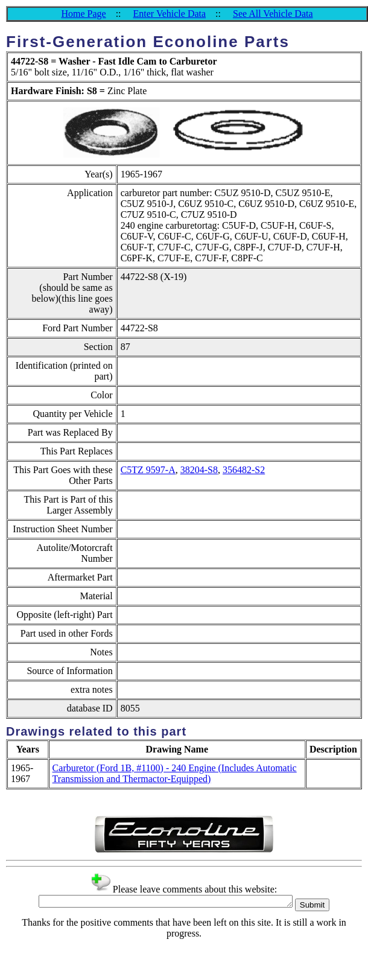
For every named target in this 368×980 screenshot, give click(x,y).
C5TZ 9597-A (148, 470)
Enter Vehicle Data (170, 14)
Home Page (83, 14)
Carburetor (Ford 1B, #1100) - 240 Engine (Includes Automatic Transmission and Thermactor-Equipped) (175, 773)
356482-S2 (244, 470)
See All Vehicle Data (273, 14)
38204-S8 (199, 470)
